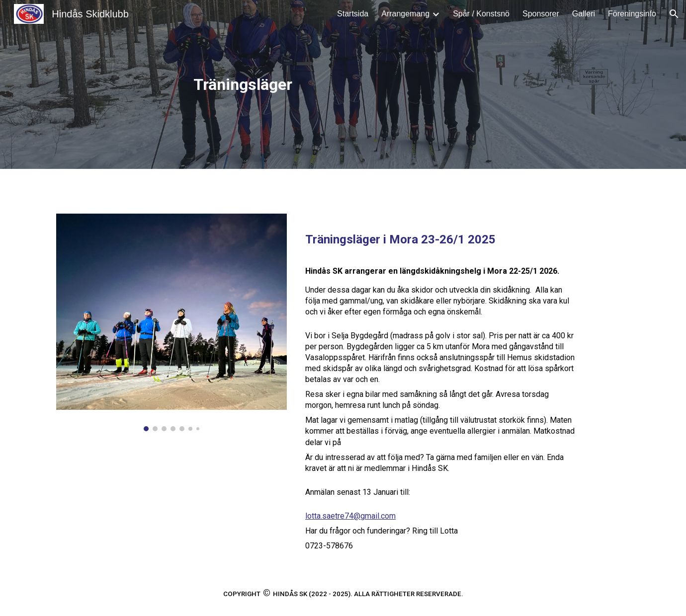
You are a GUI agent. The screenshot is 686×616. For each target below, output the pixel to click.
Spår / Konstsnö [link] (481, 14)
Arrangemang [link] (405, 14)
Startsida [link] (353, 14)
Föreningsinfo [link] (632, 14)
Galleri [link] (584, 14)
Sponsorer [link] (541, 14)
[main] (245, 84)
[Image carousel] (171, 322)
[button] (674, 14)
